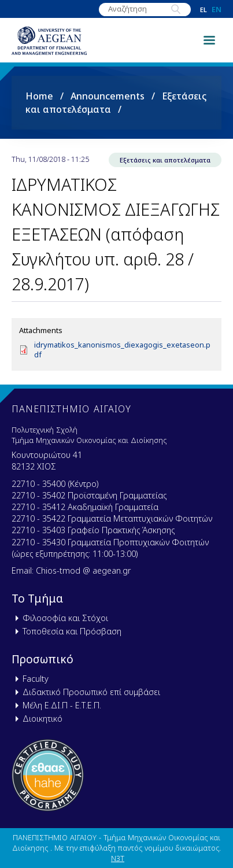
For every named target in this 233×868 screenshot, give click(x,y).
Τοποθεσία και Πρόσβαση (72, 631)
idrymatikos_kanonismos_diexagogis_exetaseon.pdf (122, 350)
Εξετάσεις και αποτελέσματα (165, 160)
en (217, 10)
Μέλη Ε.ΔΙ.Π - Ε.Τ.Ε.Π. (62, 705)
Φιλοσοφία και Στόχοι (65, 618)
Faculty (36, 679)
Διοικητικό (42, 719)
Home (39, 96)
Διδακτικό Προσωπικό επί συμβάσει (91, 692)
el (204, 10)
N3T (118, 858)
